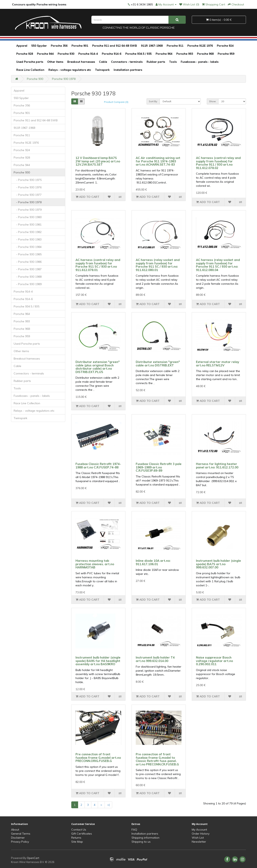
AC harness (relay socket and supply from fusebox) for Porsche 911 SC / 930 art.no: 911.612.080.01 (158, 265)
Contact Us (79, 830)
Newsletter (199, 842)
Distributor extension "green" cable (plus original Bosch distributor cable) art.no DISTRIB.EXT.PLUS (98, 367)
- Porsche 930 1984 (28, 247)
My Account (199, 830)
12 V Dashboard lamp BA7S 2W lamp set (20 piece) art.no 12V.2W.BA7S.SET (98, 161)
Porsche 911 (175, 46)
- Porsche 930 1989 (28, 284)
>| (108, 805)
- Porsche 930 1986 (28, 262)
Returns (76, 838)
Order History (201, 834)
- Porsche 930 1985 (28, 254)
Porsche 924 (225, 46)
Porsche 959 (226, 54)
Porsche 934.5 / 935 (138, 54)
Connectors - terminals (127, 62)
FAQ (134, 830)
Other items (55, 62)
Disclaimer (18, 838)
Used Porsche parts (30, 62)
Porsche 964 (164, 54)
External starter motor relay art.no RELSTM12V (218, 364)
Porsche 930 (66, 54)
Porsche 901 (80, 46)
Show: (213, 101)
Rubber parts (156, 62)
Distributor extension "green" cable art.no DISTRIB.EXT (158, 364)
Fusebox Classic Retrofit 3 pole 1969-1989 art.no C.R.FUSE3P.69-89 (159, 467)
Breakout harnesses (81, 62)
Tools (173, 62)
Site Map (77, 842)
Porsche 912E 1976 (200, 46)
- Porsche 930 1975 (28, 180)
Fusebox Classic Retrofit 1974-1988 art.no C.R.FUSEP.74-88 (98, 466)
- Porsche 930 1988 (28, 277)
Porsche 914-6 (112, 54)
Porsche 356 (59, 46)
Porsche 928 (25, 54)
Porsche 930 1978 (64, 79)
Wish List (198, 838)
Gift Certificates (82, 834)
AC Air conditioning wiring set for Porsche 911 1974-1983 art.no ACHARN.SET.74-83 (158, 161)
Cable (103, 62)
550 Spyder (39, 46)
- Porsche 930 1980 (28, 217)
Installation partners (128, 70)
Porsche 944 (45, 54)
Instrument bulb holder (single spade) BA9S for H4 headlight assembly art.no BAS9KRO (98, 661)
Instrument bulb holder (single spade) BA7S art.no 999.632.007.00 (218, 564)
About (15, 830)
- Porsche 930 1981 (28, 225)
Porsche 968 (205, 54)
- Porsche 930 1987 (28, 269)
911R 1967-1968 (152, 46)
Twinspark (102, 70)
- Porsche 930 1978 (28, 202)
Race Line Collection (30, 70)
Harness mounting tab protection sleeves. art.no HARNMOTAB (95, 564)
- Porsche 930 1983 (28, 239)
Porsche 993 (185, 54)
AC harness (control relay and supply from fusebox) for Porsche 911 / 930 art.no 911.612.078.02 (218, 163)
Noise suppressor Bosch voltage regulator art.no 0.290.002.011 (214, 661)
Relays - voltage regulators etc (70, 70)
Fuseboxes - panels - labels (200, 62)
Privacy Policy (20, 842)
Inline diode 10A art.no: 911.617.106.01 (153, 562)
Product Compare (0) (116, 102)
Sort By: (153, 101)
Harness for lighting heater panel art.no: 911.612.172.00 (217, 466)
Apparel (22, 46)
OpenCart (33, 858)
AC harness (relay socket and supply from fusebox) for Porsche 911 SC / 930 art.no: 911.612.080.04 (218, 265)
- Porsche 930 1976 (28, 187)
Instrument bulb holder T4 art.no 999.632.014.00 (155, 659)
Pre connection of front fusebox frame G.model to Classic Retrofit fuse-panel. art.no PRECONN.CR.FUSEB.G (157, 759)
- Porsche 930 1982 (28, 232)
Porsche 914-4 (88, 54)
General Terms (21, 834)
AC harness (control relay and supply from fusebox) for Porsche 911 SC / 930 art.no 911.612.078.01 (98, 265)
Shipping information (145, 838)
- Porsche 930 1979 (28, 210)
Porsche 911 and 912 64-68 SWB (115, 46)
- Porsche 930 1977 (28, 195)
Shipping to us (141, 842)
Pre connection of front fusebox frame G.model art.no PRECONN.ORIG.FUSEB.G (98, 758)
